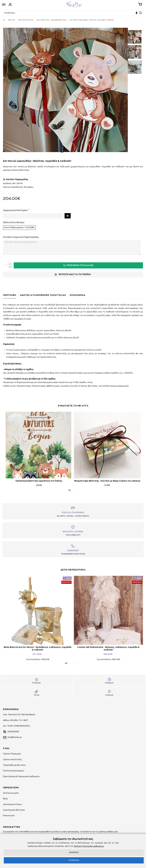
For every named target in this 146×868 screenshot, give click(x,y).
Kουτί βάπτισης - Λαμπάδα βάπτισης (52, 20)
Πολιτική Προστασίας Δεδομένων (89, 846)
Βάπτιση (11, 20)
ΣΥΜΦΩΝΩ (74, 860)
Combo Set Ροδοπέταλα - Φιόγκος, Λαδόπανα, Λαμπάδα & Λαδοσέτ (108, 649)
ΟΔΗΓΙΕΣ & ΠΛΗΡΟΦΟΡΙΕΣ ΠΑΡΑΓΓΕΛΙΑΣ (43, 295)
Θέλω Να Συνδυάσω (14, 223)
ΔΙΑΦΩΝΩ (74, 852)
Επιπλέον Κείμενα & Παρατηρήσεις (21, 237)
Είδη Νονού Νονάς (26, 20)
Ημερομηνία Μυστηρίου (15, 210)
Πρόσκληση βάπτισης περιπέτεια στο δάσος (39, 481)
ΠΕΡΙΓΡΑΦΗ (10, 295)
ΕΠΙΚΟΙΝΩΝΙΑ (78, 295)
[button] (62, 152)
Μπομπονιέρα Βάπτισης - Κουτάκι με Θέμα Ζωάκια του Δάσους (107, 481)
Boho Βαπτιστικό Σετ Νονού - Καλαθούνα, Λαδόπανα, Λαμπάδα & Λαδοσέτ (38, 649)
